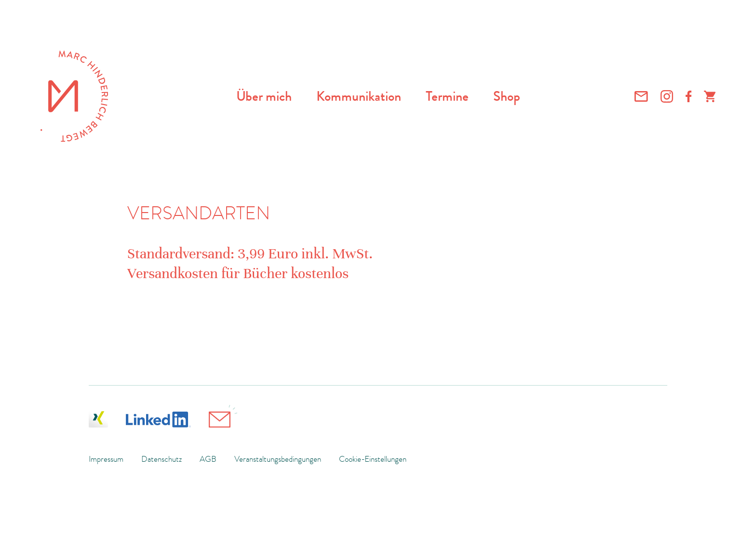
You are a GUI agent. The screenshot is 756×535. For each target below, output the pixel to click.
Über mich (264, 96)
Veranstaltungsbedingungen (278, 459)
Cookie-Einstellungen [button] (373, 459)
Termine (447, 96)
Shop (507, 96)
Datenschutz (162, 459)
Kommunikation (359, 96)
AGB (208, 459)
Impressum (106, 459)
